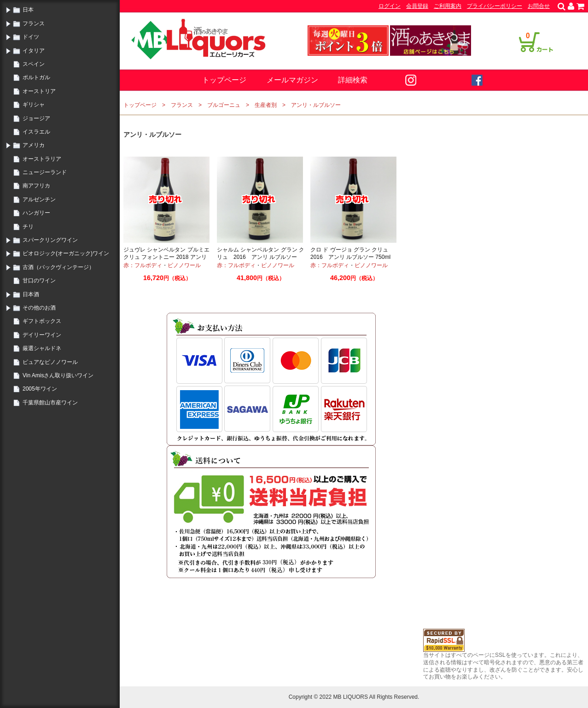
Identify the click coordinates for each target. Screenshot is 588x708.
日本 (28, 10)
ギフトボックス (42, 321)
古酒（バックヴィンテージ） (58, 267)
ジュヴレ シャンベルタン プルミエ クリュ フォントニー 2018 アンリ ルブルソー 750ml (166, 257)
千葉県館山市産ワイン (50, 403)
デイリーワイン (42, 335)
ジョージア (36, 118)
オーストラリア (42, 159)
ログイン (390, 6)
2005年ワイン (40, 389)
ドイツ (31, 37)
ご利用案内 (448, 6)
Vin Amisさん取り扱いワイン (58, 375)
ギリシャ (34, 105)
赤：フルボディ (143, 265)
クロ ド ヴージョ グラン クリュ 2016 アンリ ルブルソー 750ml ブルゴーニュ (353, 257)
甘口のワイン (39, 281)
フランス (34, 23)
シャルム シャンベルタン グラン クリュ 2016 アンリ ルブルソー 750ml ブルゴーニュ (261, 257)
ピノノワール (184, 265)
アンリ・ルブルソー (316, 105)
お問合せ (539, 6)
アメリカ (34, 145)
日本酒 (31, 294)
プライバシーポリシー (495, 6)
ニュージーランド (45, 172)
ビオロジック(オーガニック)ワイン (66, 253)
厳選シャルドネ (42, 348)
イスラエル (36, 132)
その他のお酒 (39, 308)
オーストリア (39, 91)
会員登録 (417, 6)
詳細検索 (353, 80)
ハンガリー (36, 213)
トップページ (224, 80)
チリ (28, 227)
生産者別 (266, 105)
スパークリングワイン (50, 240)
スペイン (34, 64)
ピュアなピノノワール (50, 362)
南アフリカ (36, 186)
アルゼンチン (39, 199)
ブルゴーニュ (224, 105)
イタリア (34, 51)
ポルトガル (36, 77)
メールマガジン (292, 80)
